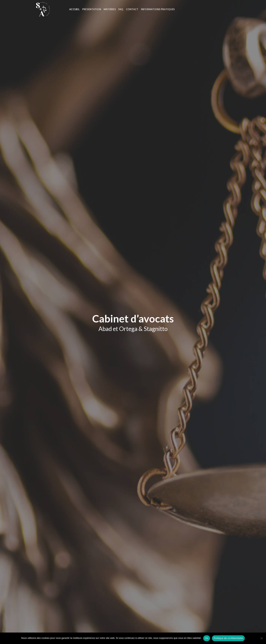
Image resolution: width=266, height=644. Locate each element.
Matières (110, 9)
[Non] (261, 639)
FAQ (121, 9)
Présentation (92, 9)
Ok (207, 638)
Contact (132, 9)
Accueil (74, 9)
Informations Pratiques (158, 9)
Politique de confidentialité (228, 638)
